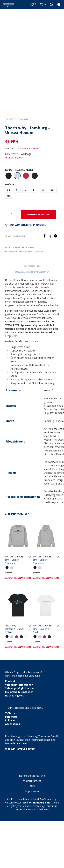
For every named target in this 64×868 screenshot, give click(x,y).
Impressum (32, 838)
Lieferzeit (10, 201)
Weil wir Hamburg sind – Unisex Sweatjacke (42, 607)
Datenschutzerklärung (32, 823)
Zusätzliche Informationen (32, 319)
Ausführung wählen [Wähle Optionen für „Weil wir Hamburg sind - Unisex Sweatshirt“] (18, 625)
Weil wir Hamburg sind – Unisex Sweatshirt (14, 607)
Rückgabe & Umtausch (19, 739)
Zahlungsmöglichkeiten (20, 735)
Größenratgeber (14, 205)
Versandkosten (30, 196)
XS (8, 237)
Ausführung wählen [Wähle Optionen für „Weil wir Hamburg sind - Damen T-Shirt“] (46, 694)
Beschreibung (32, 313)
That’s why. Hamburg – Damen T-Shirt (15, 676)
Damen (21, 299)
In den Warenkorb (38, 262)
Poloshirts (11, 764)
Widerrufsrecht (32, 828)
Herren (29, 299)
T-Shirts (10, 760)
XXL (53, 237)
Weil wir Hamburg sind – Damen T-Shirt (42, 676)
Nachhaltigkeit (14, 743)
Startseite (10, 166)
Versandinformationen (19, 732)
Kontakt (10, 728)
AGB (32, 833)
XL (43, 237)
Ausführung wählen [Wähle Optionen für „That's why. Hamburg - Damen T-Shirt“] (18, 694)
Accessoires (13, 771)
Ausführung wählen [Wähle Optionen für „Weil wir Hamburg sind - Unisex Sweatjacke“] (46, 625)
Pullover (24, 166)
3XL (9, 243)
